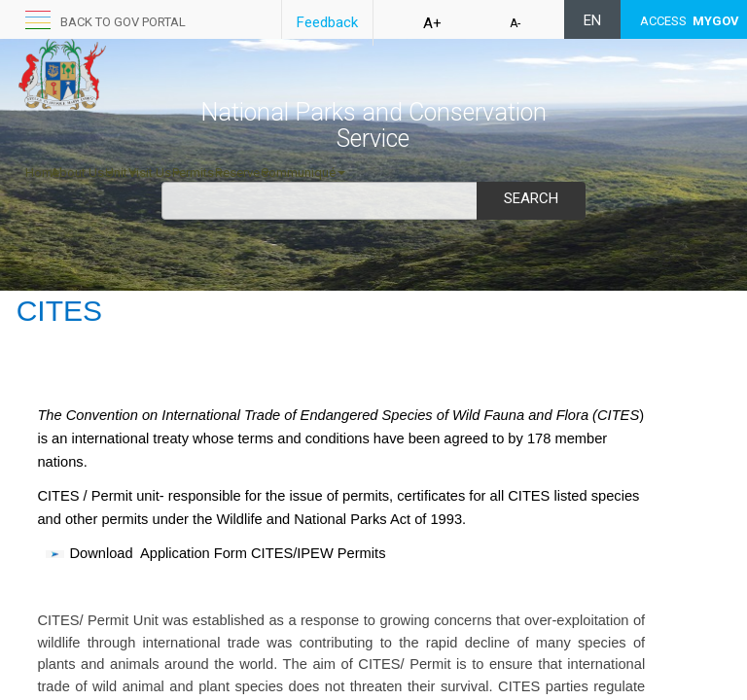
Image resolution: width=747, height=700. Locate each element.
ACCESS (690, 21)
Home (42, 173)
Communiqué (303, 173)
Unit (121, 173)
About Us (82, 173)
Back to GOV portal (123, 22)
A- (515, 23)
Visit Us (155, 173)
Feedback (327, 22)
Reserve (242, 173)
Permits (198, 173)
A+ (432, 23)
